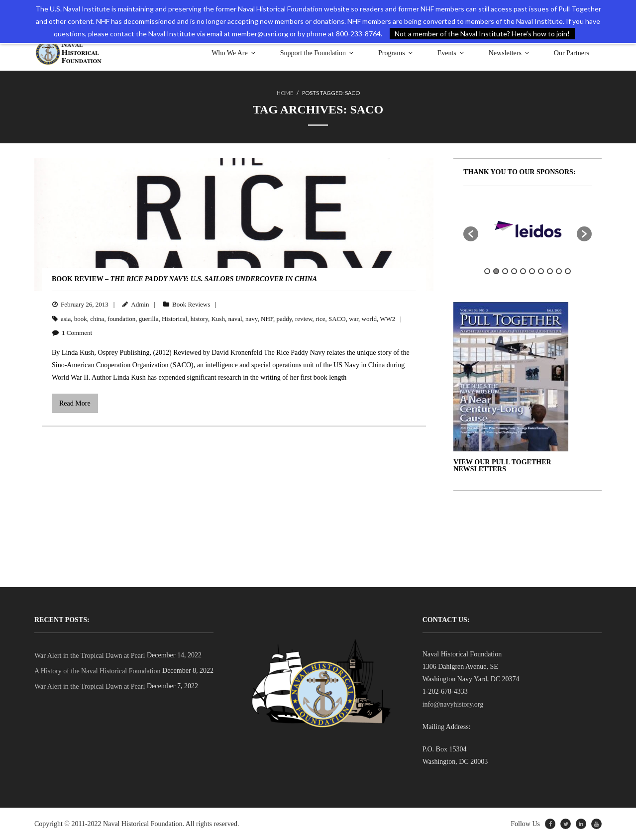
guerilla (149, 319)
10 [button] (568, 271)
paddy (284, 319)
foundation (121, 319)
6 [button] (532, 271)
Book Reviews (191, 304)
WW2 (387, 319)
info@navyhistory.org (453, 704)
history (199, 319)
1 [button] (487, 271)
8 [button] (550, 271)
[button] (471, 234)
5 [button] (523, 271)
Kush (218, 319)
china (97, 319)
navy (251, 319)
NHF (267, 319)
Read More (75, 403)
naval (235, 319)
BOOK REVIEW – (184, 279)
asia (66, 319)
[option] (528, 229)
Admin (140, 304)
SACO (337, 319)
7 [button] (541, 271)
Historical (174, 319)
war (354, 319)
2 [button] (496, 271)
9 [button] (559, 271)
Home (285, 93)
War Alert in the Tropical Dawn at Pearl (90, 656)
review (304, 319)
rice (320, 319)
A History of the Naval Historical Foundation (98, 671)
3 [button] (505, 271)
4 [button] (514, 271)
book (81, 319)
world (369, 319)
